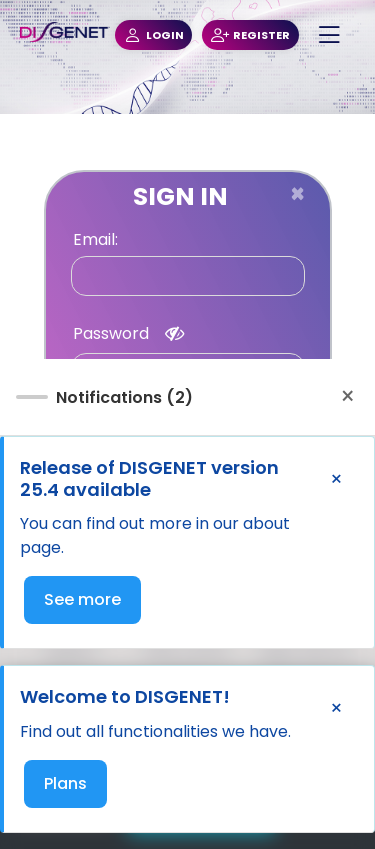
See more (82, 599)
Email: (95, 240)
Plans (65, 783)
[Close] (297, 194)
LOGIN (154, 35)
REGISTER (250, 35)
